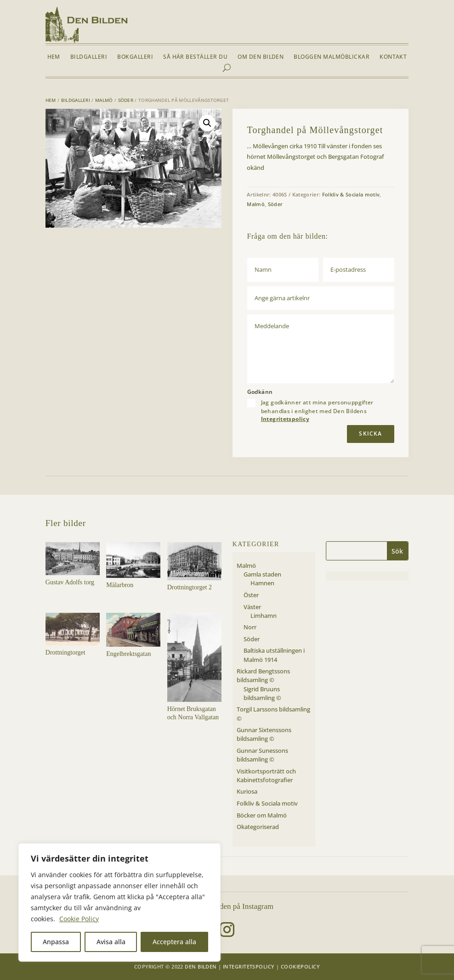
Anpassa (56, 942)
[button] (207, 123)
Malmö (104, 100)
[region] (119, 902)
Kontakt (393, 57)
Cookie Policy (79, 919)
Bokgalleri (135, 57)
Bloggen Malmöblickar (332, 57)
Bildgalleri (89, 57)
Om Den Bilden (261, 57)
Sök (397, 551)
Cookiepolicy (300, 966)
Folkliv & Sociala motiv (351, 194)
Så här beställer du (195, 57)
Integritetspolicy (285, 419)
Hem (54, 57)
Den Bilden (201, 966)
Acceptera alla (174, 942)
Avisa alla (111, 942)
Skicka (370, 434)
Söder (126, 100)
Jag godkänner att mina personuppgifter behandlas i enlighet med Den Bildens (317, 411)
